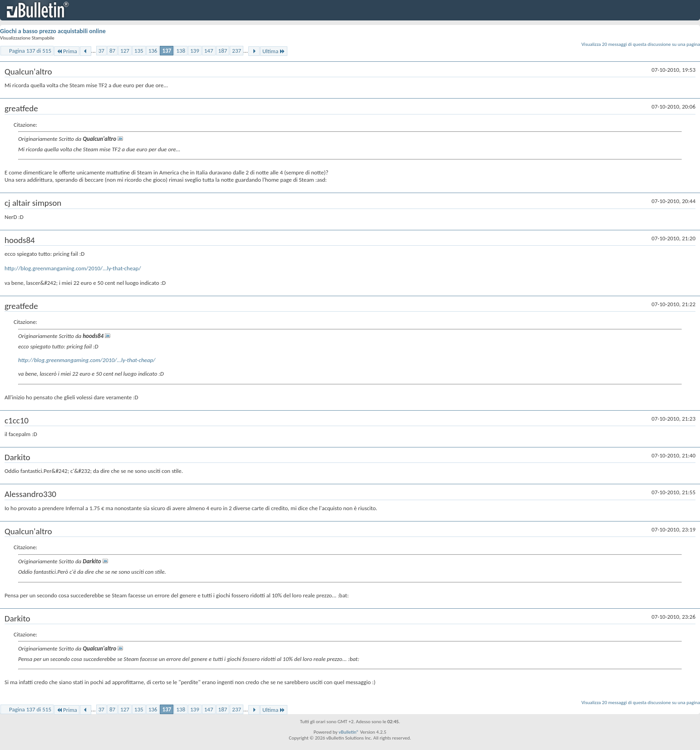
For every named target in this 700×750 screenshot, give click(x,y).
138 (181, 51)
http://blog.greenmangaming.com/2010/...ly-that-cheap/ (73, 268)
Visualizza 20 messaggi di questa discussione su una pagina (641, 44)
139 (195, 51)
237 (237, 51)
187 (223, 51)
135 (139, 51)
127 (125, 51)
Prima (67, 51)
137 (167, 51)
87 (112, 51)
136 (153, 51)
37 (101, 51)
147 (209, 51)
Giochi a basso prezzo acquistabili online (53, 31)
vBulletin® (349, 732)
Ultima (274, 51)
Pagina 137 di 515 (30, 51)
